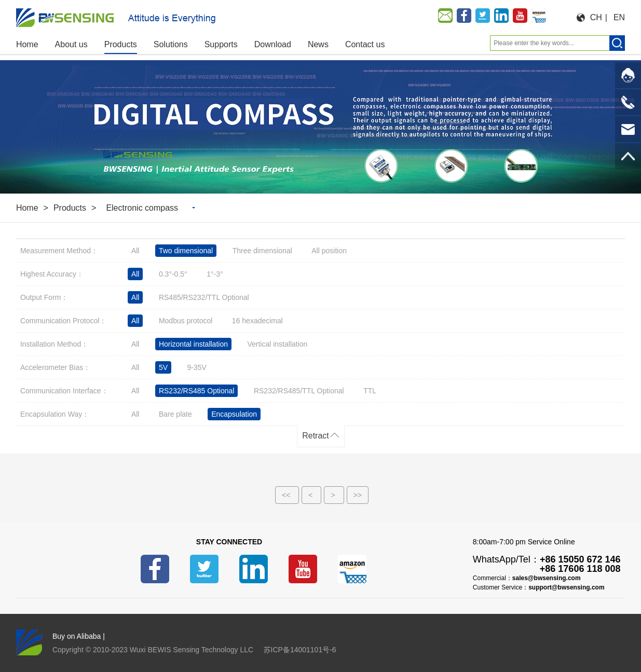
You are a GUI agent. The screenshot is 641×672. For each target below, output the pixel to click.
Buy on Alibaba (77, 636)
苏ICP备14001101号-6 (300, 650)
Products (70, 208)
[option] (320, 127)
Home (27, 208)
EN (619, 17)
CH (596, 17)
